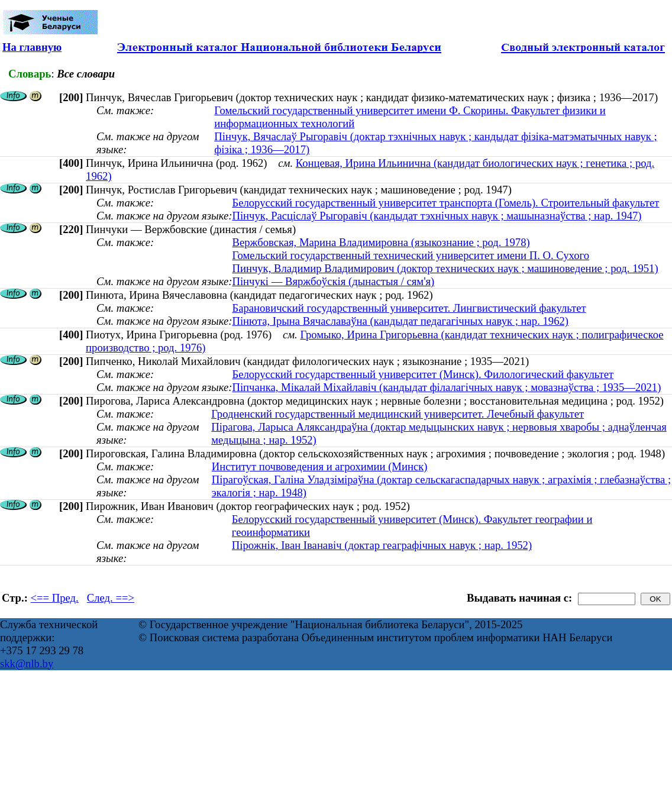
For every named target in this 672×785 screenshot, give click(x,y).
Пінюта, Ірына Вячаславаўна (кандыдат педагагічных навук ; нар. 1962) (400, 321)
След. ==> (111, 598)
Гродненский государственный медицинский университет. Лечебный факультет (398, 414)
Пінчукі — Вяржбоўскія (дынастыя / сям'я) (333, 281)
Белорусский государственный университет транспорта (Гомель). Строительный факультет (445, 203)
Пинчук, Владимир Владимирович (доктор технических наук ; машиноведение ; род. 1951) (445, 268)
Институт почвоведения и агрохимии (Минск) (320, 466)
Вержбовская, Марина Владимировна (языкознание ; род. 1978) (381, 242)
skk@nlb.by (27, 663)
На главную (32, 47)
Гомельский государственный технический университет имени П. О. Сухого (411, 255)
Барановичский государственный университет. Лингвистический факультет (409, 308)
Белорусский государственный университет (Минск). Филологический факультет (423, 374)
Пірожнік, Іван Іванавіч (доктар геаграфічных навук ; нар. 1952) (382, 545)
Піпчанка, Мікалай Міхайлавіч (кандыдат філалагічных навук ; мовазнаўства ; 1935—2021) (446, 387)
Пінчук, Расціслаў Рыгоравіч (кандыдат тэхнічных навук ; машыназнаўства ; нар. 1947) (437, 216)
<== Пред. (55, 598)
